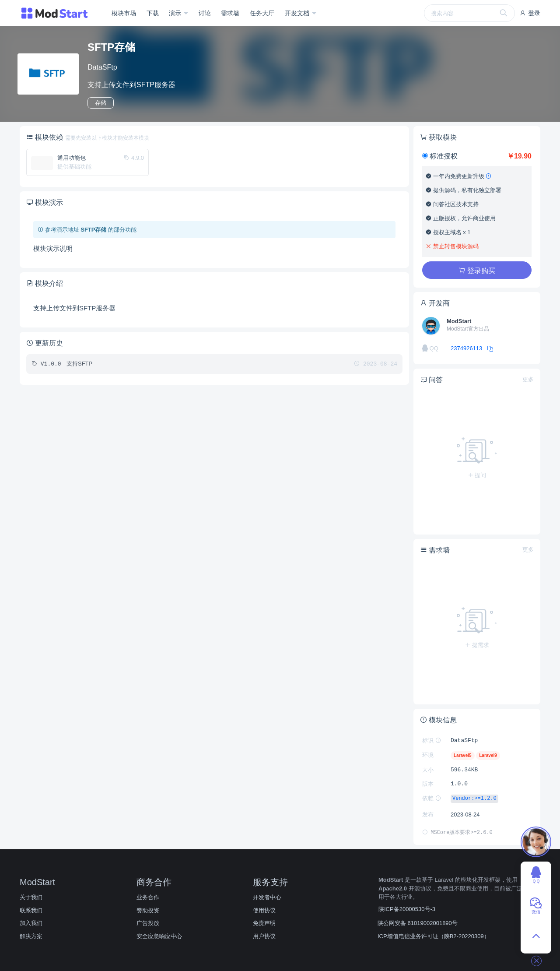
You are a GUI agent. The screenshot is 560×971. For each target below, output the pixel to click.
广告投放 (148, 923)
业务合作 (148, 897)
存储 (101, 103)
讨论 (205, 13)
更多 (528, 379)
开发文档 (298, 13)
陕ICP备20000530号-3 (407, 909)
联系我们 (31, 910)
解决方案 (31, 936)
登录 (530, 13)
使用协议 (264, 910)
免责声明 (264, 923)
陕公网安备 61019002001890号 (418, 923)
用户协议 (264, 936)
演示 (176, 13)
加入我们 (31, 923)
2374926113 (467, 348)
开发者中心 (267, 897)
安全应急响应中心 (159, 936)
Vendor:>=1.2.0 (474, 799)
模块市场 (124, 13)
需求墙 (230, 13)
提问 (477, 475)
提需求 (477, 645)
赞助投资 (148, 910)
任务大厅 (262, 13)
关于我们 (31, 897)
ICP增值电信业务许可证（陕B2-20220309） (434, 936)
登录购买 (477, 271)
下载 (153, 13)
